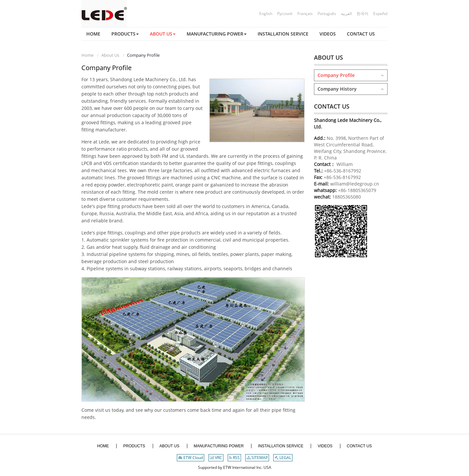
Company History (337, 89)
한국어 (362, 14)
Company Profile (336, 75)
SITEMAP (257, 458)
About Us (110, 55)
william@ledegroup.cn (354, 184)
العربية (346, 14)
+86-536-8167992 (343, 171)
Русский (285, 14)
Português (327, 14)
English (266, 14)
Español (380, 14)
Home (87, 55)
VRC (216, 458)
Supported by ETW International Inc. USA (235, 467)
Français (305, 14)
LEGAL (283, 458)
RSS (234, 458)
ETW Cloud (191, 458)
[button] (125, 34)
